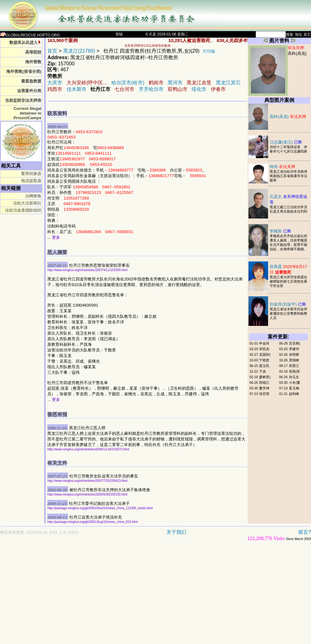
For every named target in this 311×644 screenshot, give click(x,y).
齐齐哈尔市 (151, 89)
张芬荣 (264, 394)
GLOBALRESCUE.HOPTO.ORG (30, 35)
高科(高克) (297, 53)
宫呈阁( (295, 343)
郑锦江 (264, 383)
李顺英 (280, 231)
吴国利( (265, 355)
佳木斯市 (77, 89)
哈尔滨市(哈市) (128, 83)
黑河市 (175, 83)
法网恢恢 (33, 196)
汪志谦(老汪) (286, 142)
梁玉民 (264, 366)
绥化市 (199, 89)
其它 (307, 35)
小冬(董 (295, 383)
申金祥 (264, 343)
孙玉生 (294, 377)
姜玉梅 (294, 388)
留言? (305, 532)
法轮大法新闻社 (27, 203)
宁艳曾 (264, 360)
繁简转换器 (31, 174)
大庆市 (55, 83)
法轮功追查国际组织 (23, 210)
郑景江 (294, 366)
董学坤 (264, 388)
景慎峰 (294, 360)
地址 (299, 35)
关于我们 (176, 532)
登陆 (119, 34)
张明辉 (294, 355)
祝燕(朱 (295, 371)
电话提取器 (31, 181)
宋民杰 (264, 349)
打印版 (209, 51)
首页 (52, 51)
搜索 (290, 35)
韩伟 (282, 167)
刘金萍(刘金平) (288, 304)
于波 (262, 371)
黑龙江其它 (228, 83)
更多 (56, 237)
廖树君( (265, 377)
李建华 (294, 349)
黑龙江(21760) (79, 51)
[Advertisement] (104, 595)
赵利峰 (294, 394)
